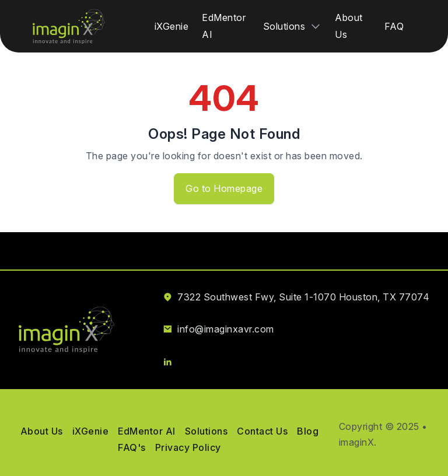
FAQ (394, 26)
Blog (308, 431)
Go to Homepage (224, 188)
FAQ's (132, 447)
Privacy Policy (188, 447)
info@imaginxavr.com (226, 329)
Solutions (206, 431)
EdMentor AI (147, 431)
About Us (42, 431)
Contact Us (262, 431)
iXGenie (172, 26)
